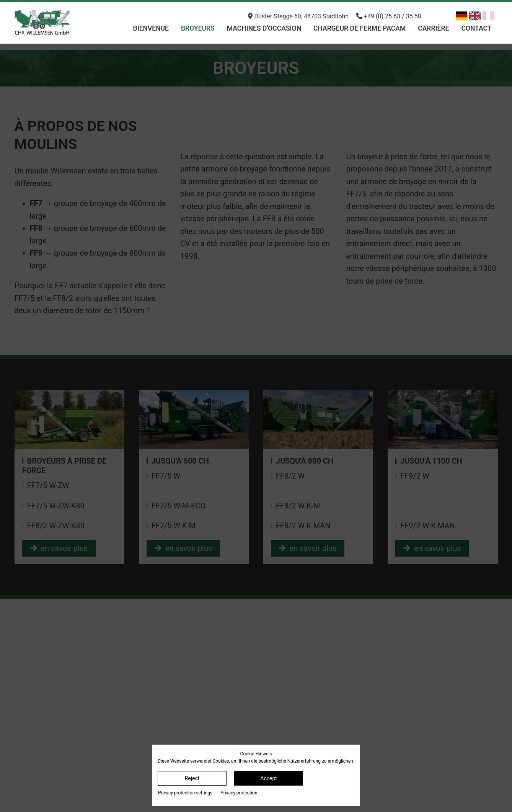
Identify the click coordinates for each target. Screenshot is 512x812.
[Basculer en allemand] (461, 16)
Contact (476, 28)
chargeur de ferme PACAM (360, 28)
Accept (269, 778)
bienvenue (151, 28)
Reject (192, 778)
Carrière (433, 28)
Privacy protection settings (185, 793)
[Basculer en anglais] (475, 16)
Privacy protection (239, 793)
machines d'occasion (264, 28)
